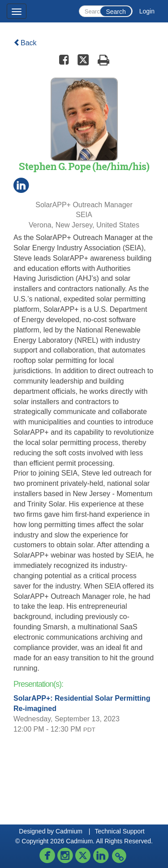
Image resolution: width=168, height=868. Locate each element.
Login (147, 11)
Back (25, 43)
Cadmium (69, 831)
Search (116, 12)
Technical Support (119, 831)
